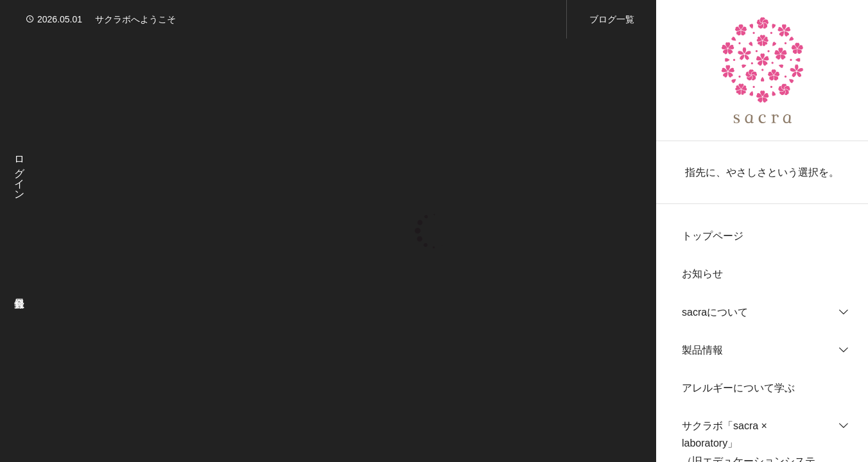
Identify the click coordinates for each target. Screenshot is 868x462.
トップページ (713, 236)
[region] (762, 231)
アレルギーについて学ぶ (738, 388)
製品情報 (702, 350)
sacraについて (715, 312)
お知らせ (702, 274)
